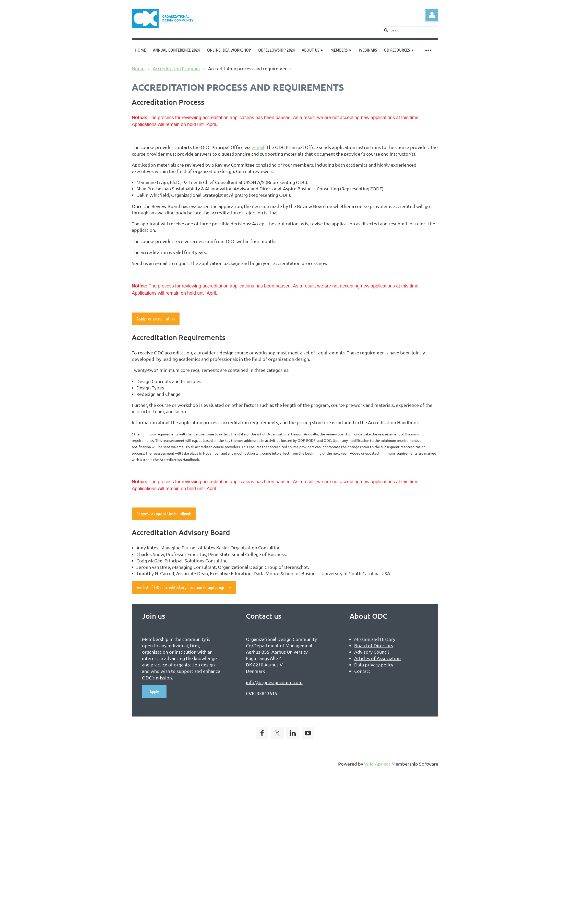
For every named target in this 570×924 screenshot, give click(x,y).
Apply (154, 691)
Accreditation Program (176, 68)
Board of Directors (374, 645)
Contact (362, 671)
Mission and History (375, 639)
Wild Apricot (377, 764)
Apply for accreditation (156, 319)
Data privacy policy (374, 665)
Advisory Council (372, 652)
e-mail (258, 147)
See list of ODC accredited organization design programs (184, 587)
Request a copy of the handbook (164, 514)
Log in (432, 15)
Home (138, 68)
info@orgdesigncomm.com (274, 682)
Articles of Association (377, 658)
